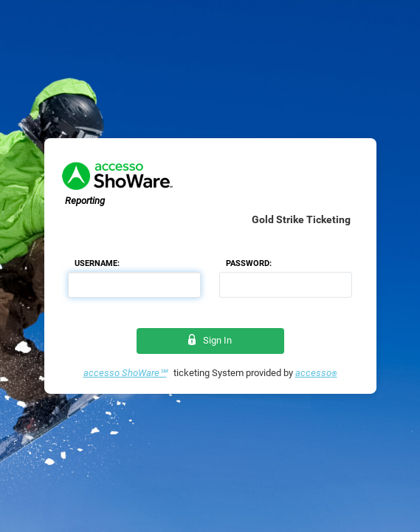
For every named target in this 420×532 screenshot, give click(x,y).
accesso (316, 373)
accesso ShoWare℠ (125, 373)
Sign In (210, 340)
